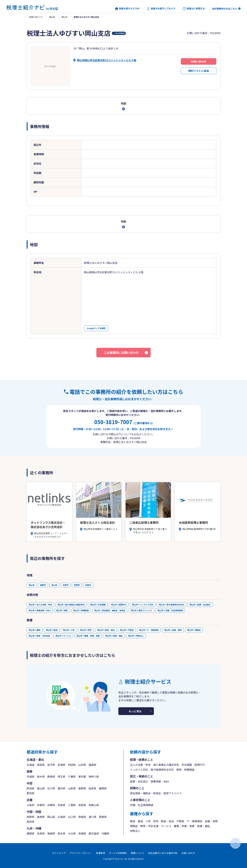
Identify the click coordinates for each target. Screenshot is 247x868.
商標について (138, 853)
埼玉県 (62, 776)
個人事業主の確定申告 (166, 765)
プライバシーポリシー (81, 853)
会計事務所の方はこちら (225, 9)
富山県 (41, 788)
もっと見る (135, 711)
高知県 (31, 822)
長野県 (82, 788)
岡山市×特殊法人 (136, 636)
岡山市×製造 (52, 630)
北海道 (31, 765)
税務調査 (189, 770)
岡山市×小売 (69, 630)
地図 (124, 103)
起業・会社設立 (139, 781)
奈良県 (62, 805)
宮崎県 (82, 833)
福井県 (62, 788)
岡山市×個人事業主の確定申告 (71, 605)
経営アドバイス (173, 793)
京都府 (41, 805)
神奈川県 (94, 776)
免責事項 (100, 853)
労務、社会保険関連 (142, 805)
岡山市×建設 (35, 630)
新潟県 (31, 788)
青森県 (41, 765)
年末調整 (187, 765)
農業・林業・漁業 (184, 826)
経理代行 (200, 765)
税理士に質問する (194, 9)
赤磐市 (88, 585)
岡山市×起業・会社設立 (200, 605)
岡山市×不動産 (127, 630)
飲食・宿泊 (167, 821)
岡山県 (52, 17)
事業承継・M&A (160, 781)
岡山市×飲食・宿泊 (106, 630)
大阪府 (31, 805)
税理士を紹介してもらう (161, 9)
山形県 (82, 765)
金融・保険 (211, 821)
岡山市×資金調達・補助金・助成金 (110, 610)
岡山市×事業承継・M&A (40, 610)
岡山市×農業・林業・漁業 (88, 636)
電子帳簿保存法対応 (162, 770)
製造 (140, 821)
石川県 (51, 788)
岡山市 (64, 17)
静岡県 (103, 788)
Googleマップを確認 (96, 328)
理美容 (134, 826)
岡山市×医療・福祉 (114, 636)
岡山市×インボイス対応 (143, 605)
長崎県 (51, 833)
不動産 (180, 821)
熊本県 (62, 833)
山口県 (72, 817)
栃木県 (41, 776)
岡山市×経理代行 (119, 605)
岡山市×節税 (62, 610)
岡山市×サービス (63, 636)
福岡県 (31, 833)
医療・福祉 (204, 826)
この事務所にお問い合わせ (121, 353)
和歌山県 (94, 805)
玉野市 (66, 585)
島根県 (41, 817)
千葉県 (72, 776)
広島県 (62, 817)
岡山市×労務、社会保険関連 (170, 610)
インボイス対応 (139, 770)
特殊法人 (135, 831)
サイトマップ (59, 853)
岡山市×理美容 (194, 630)
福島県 (93, 765)
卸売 (156, 821)
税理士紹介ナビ (36, 17)
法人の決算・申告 (140, 765)
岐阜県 (93, 788)
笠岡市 (77, 585)
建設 (133, 821)
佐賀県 (41, 833)
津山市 (54, 585)
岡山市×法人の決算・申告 (40, 605)
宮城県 (62, 765)
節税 (179, 770)
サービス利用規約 (118, 853)
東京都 (82, 776)
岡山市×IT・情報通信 (149, 630)
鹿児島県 (94, 833)
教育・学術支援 (149, 826)
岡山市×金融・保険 (173, 630)
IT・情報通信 (195, 821)
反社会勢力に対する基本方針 (163, 853)
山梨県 (72, 788)
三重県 (72, 805)
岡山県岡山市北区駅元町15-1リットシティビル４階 (107, 60)
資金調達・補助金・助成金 (145, 793)
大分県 (72, 833)
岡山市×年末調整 (98, 605)
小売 (148, 821)
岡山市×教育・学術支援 (39, 636)
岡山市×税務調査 (81, 610)
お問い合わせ (199, 61)
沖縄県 (105, 833)
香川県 (93, 817)
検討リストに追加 (199, 71)
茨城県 (31, 776)
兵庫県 (51, 805)
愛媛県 (103, 817)
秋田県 (72, 765)
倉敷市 (43, 585)
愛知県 (31, 793)
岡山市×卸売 (86, 630)
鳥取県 (31, 817)
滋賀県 (82, 805)
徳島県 (82, 817)
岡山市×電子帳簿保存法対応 (171, 605)
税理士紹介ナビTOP (127, 9)
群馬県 (51, 776)
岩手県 (51, 765)
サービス (166, 826)
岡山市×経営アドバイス (141, 610)
